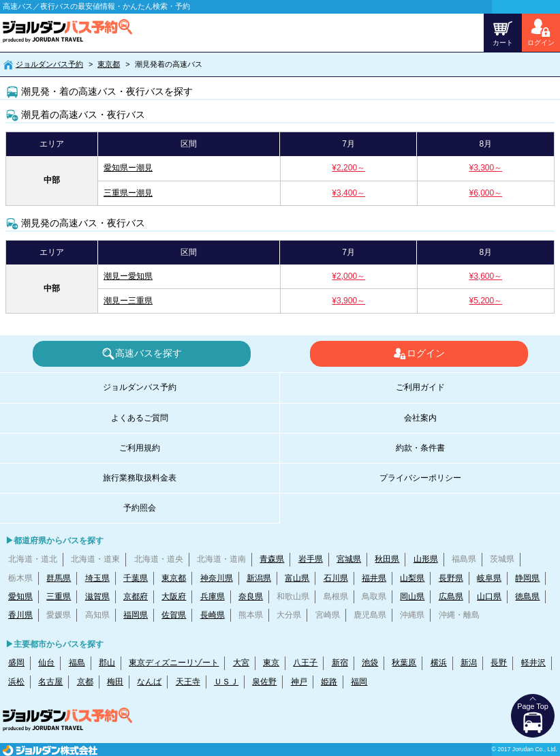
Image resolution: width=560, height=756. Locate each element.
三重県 (59, 596)
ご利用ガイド (420, 387)
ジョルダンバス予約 (49, 64)
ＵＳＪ (226, 682)
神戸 (299, 682)
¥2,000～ (348, 276)
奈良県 (251, 596)
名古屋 (50, 682)
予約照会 (140, 508)
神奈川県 (217, 578)
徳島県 (527, 596)
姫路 (329, 682)
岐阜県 (489, 578)
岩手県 (311, 559)
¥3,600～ (485, 276)
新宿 (340, 663)
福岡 (359, 682)
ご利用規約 (140, 448)
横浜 (439, 663)
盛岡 (16, 663)
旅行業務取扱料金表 (140, 478)
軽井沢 (533, 663)
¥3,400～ (348, 193)
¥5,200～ (485, 301)
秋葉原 (404, 663)
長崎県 (213, 615)
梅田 (115, 682)
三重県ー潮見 (128, 193)
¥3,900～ (348, 301)
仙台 (46, 663)
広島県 (451, 596)
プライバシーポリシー (420, 478)
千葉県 (136, 578)
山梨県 (412, 578)
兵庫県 (213, 596)
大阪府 (174, 596)
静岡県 (527, 578)
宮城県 (349, 559)
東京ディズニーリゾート (174, 663)
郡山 (107, 663)
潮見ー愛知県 (128, 276)
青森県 (272, 559)
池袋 (370, 663)
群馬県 (59, 578)
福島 (77, 663)
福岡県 (136, 615)
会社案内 (420, 418)
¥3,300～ (485, 168)
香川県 (20, 615)
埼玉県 (97, 578)
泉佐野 (264, 682)
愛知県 (20, 596)
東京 (271, 663)
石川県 (336, 578)
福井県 (374, 578)
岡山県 (412, 596)
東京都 (109, 64)
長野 (499, 663)
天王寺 (188, 682)
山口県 (489, 596)
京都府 (136, 596)
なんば (149, 682)
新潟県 (259, 578)
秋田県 (387, 559)
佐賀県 (174, 615)
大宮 (241, 663)
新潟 (469, 663)
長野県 (451, 578)
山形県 (426, 559)
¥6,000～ (485, 193)
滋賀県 (97, 596)
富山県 (297, 578)
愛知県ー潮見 (128, 168)
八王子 (305, 663)
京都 (85, 682)
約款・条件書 (420, 448)
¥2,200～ (348, 168)
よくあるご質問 (140, 418)
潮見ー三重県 (128, 301)
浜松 (16, 682)
